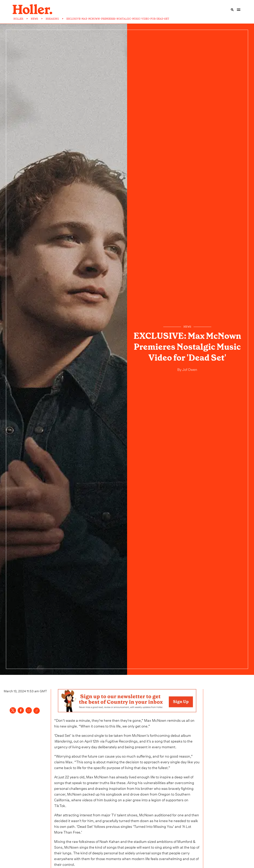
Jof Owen (189, 369)
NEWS (34, 19)
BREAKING (52, 19)
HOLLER (18, 19)
